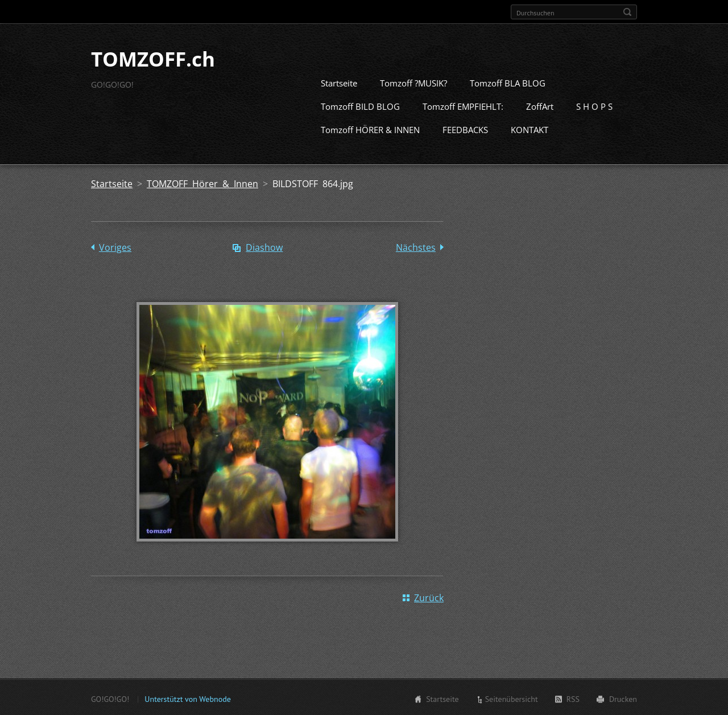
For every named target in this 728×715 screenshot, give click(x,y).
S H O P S (594, 105)
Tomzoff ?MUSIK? (413, 82)
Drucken (623, 698)
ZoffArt (540, 105)
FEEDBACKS (465, 129)
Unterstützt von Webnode (187, 698)
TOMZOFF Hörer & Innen (202, 183)
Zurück (429, 597)
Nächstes (416, 246)
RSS (573, 698)
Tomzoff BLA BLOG (508, 82)
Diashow (264, 246)
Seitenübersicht (512, 698)
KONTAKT (530, 129)
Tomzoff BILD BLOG (360, 105)
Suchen (627, 12)
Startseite (339, 82)
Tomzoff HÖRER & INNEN (370, 129)
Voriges (115, 246)
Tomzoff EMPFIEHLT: (463, 105)
